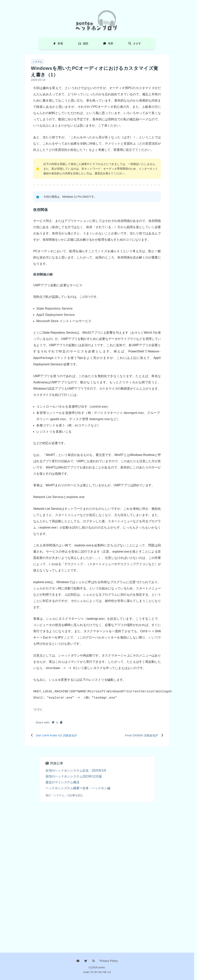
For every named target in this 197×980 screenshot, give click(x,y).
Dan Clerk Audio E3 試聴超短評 (56, 735)
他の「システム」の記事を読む (64, 795)
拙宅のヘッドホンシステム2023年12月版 (74, 776)
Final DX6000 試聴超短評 (142, 735)
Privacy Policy (109, 961)
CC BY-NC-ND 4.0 (101, 972)
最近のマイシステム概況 (62, 782)
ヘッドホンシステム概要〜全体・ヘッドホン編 (78, 788)
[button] (61, 722)
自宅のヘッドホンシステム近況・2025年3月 (76, 771)
